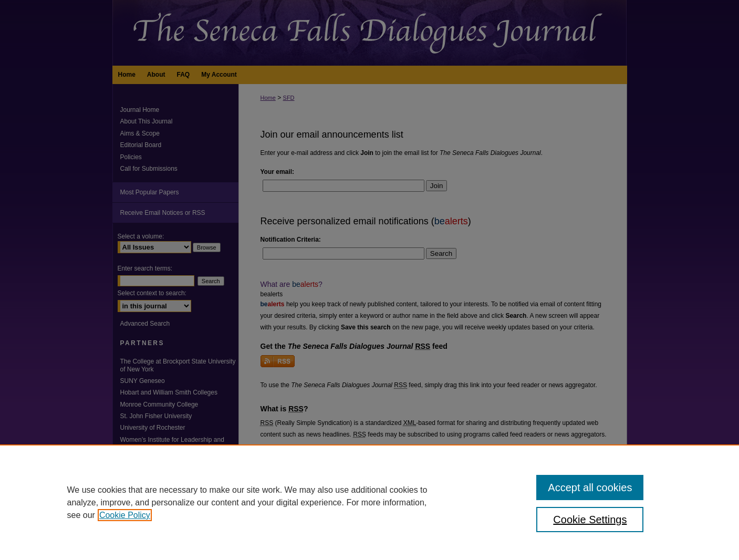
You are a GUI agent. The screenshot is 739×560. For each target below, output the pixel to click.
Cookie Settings (590, 520)
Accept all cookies (590, 488)
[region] (369, 502)
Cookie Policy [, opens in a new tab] (125, 515)
